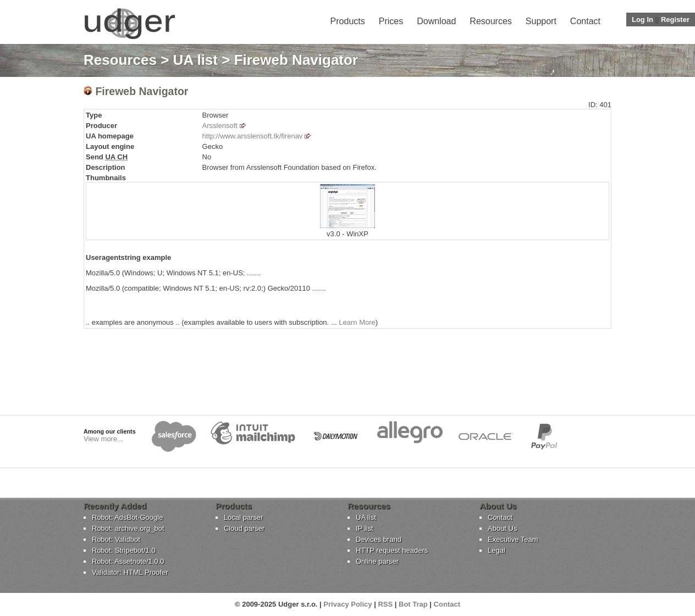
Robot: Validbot (116, 539)
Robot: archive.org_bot (128, 528)
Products (348, 21)
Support (541, 21)
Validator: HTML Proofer (130, 572)
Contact (585, 21)
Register (675, 20)
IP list (365, 528)
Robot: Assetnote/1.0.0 (128, 561)
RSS (385, 604)
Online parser (377, 561)
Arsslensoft (220, 126)
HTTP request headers (392, 550)
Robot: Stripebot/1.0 (124, 550)
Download (436, 21)
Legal (497, 550)
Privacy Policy (347, 604)
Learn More (357, 322)
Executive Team (513, 539)
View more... (103, 439)
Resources (490, 21)
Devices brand (379, 539)
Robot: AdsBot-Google (127, 517)
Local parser (244, 517)
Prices (391, 21)
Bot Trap (413, 604)
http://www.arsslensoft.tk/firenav (253, 136)
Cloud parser (244, 528)
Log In (642, 20)
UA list (195, 60)
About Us (502, 528)
